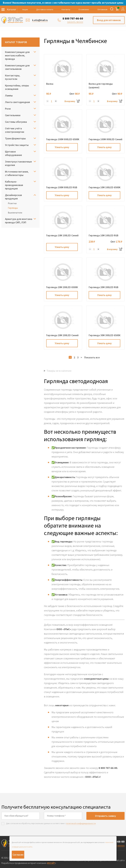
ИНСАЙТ (51, 863)
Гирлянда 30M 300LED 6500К (105, 335)
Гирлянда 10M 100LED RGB (104, 235)
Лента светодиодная (17, 102)
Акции (25, 9)
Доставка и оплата (45, 9)
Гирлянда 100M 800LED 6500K (63, 139)
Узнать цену (62, 147)
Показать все (92, 357)
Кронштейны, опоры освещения (17, 87)
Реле (8, 109)
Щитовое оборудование (13, 153)
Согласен (18, 855)
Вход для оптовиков (109, 20)
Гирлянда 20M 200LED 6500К (62, 287)
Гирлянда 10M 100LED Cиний (62, 235)
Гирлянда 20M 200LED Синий (62, 335)
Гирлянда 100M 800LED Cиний (105, 139)
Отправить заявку (105, 816)
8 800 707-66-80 (73, 18)
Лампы (9, 95)
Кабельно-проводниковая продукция (14, 185)
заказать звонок (75, 22)
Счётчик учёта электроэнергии (15, 130)
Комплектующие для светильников (17, 67)
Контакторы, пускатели (13, 77)
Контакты (66, 9)
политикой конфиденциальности (81, 823)
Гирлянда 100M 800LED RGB (62, 187)
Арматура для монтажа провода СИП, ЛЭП (19, 221)
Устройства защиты (17, 145)
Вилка (50, 84)
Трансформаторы (15, 138)
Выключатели (15, 213)
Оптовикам (102, 9)
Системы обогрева (16, 122)
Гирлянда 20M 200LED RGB (104, 287)
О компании (84, 9)
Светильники (13, 115)
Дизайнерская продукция (13, 197)
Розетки (12, 203)
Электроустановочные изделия (18, 163)
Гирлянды (13, 208)
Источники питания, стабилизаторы (17, 173)
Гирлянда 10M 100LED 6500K (105, 187)
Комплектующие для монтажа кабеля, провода (17, 55)
